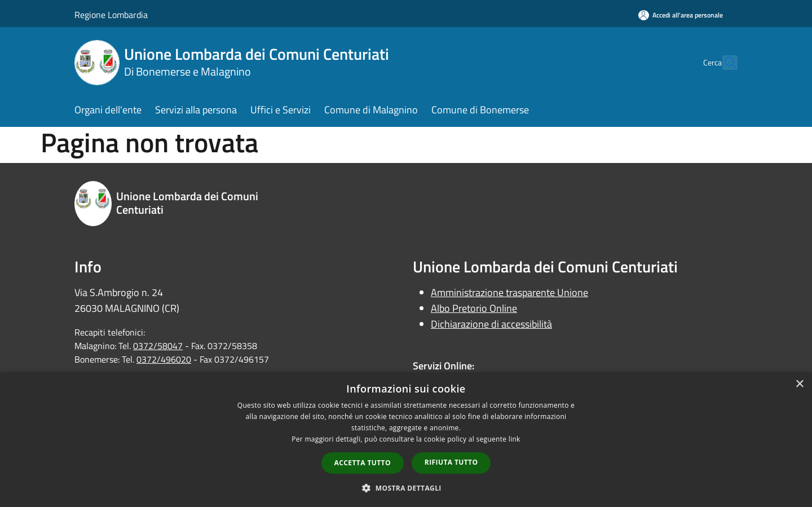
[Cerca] (724, 63)
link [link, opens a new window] (515, 439)
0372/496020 (164, 359)
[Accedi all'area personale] (681, 15)
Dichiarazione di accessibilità (491, 324)
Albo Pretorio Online (474, 308)
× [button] (799, 384)
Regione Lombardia (111, 15)
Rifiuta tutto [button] (451, 462)
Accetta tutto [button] (363, 463)
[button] (406, 488)
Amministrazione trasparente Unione (509, 292)
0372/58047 (158, 346)
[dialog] (406, 440)
